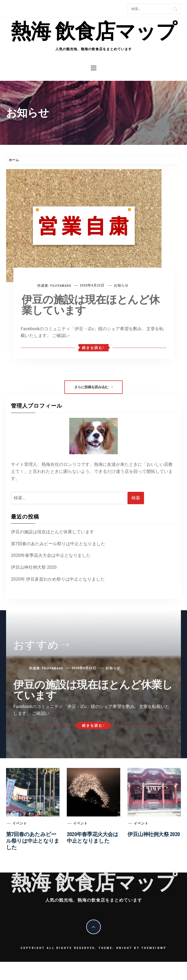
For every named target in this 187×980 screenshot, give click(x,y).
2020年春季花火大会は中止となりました (51, 555)
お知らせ (121, 285)
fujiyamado (61, 285)
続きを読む (94, 348)
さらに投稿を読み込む (93, 387)
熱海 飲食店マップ (93, 31)
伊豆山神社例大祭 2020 (34, 567)
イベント (20, 823)
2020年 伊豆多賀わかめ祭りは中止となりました (58, 579)
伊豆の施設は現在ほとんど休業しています (91, 305)
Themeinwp (154, 948)
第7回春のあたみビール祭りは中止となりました (58, 544)
